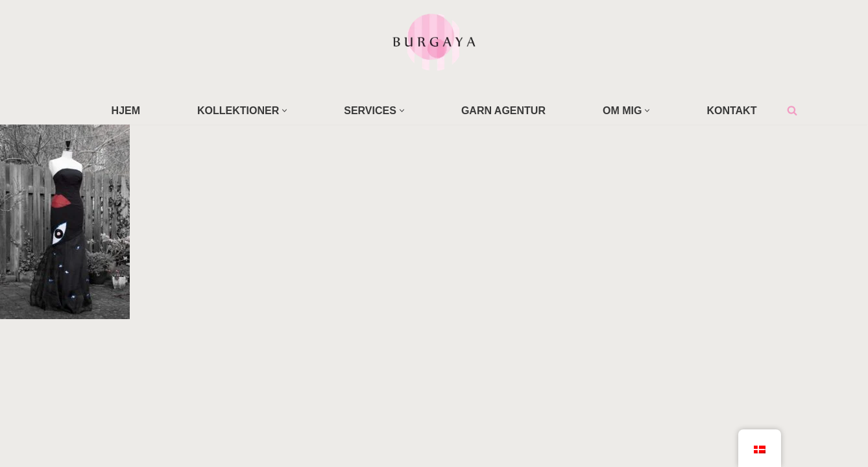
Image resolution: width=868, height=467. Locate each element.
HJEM (126, 111)
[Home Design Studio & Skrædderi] (434, 42)
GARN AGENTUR (503, 111)
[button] (284, 111)
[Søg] (792, 110)
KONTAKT (731, 111)
